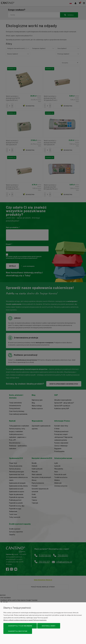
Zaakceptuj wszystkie (18, 631)
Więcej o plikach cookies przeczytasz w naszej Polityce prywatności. (25, 620)
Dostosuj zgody (49, 626)
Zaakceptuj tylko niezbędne (20, 626)
